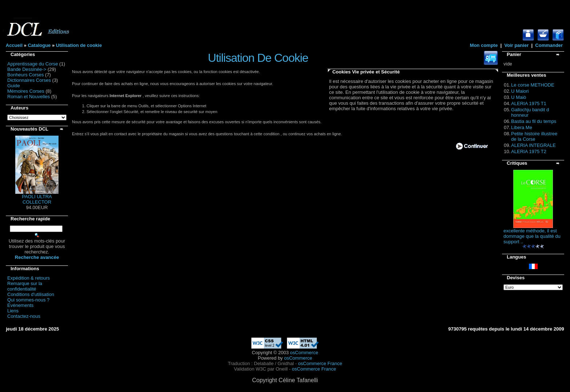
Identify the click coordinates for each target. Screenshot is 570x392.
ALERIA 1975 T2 (529, 151)
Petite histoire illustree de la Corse (534, 136)
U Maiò (519, 97)
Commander (549, 45)
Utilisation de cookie (79, 45)
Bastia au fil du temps (534, 121)
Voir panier (516, 45)
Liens (13, 311)
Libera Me (522, 127)
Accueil (14, 45)
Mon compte (484, 45)
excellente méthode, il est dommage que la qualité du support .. (532, 236)
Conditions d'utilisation (31, 294)
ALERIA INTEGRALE (533, 145)
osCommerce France (320, 363)
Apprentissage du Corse (33, 64)
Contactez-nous (24, 316)
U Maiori (520, 91)
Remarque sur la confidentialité (25, 286)
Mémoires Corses (26, 91)
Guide (14, 86)
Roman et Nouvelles (29, 97)
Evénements (20, 305)
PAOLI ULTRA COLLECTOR (37, 199)
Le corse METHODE (533, 85)
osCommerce (304, 353)
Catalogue (39, 45)
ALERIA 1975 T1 (529, 103)
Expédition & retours (29, 278)
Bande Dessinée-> (27, 69)
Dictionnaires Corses (29, 80)
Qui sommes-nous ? (28, 300)
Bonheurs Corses (25, 75)
